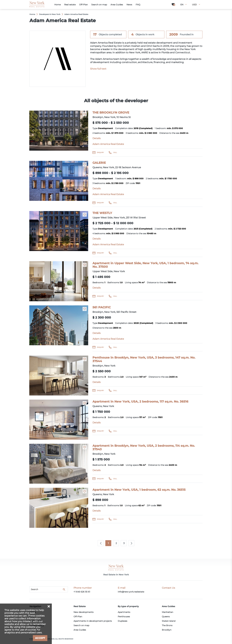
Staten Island (169, 621)
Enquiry (100, 152)
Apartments (124, 612)
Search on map (81, 625)
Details (97, 138)
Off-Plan (78, 617)
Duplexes (123, 621)
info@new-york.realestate (131, 592)
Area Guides (80, 630)
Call (115, 152)
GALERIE (99, 163)
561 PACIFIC (102, 307)
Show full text (98, 69)
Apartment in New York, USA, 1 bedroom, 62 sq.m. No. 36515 (139, 490)
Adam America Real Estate (108, 144)
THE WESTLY (102, 213)
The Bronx (167, 625)
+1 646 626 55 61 (82, 592)
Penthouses (124, 617)
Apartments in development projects (93, 621)
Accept (40, 638)
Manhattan (167, 612)
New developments (84, 612)
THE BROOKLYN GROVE (111, 113)
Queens (166, 617)
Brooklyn (167, 630)
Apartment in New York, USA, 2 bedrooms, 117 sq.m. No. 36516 (140, 402)
